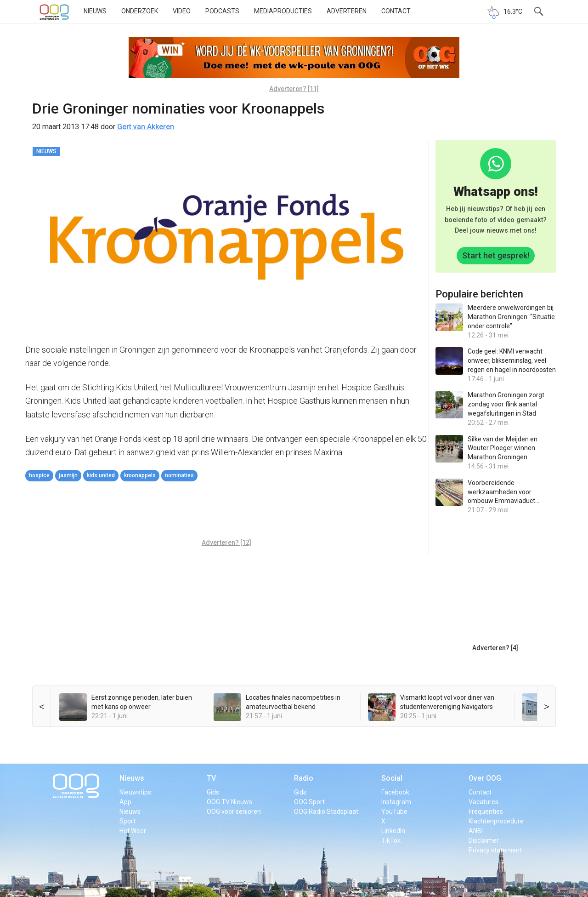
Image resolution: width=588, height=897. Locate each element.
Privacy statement (495, 850)
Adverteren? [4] (495, 648)
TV (211, 778)
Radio (304, 778)
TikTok (391, 840)
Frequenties (486, 811)
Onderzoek (140, 11)
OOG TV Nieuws (229, 802)
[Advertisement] (226, 511)
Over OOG (485, 778)
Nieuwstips (135, 792)
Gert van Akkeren (146, 127)
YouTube (394, 811)
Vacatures (483, 802)
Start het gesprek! (496, 255)
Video (182, 11)
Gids (213, 792)
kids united (101, 475)
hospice (39, 475)
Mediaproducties (283, 11)
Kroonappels (140, 475)
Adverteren (347, 11)
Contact (396, 11)
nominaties (179, 475)
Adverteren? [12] (226, 543)
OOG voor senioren (234, 811)
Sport (127, 821)
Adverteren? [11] (294, 89)
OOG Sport (309, 802)
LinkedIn (393, 831)
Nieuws (95, 11)
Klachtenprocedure (496, 821)
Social (392, 778)
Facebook (395, 792)
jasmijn (68, 475)
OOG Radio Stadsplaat (326, 811)
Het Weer (133, 831)
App (125, 802)
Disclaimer (484, 840)
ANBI (476, 831)
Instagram (396, 802)
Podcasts (222, 11)
